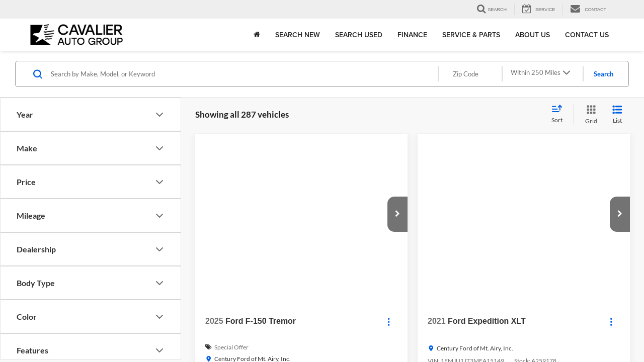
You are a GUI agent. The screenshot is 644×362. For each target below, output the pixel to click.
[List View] (617, 115)
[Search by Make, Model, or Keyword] (244, 74)
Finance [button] (412, 35)
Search (603, 74)
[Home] (257, 35)
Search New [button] (298, 35)
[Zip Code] (470, 74)
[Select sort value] (560, 115)
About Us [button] (533, 35)
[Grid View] (589, 115)
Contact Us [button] (587, 35)
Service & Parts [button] (471, 35)
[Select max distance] (542, 74)
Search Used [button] (359, 35)
